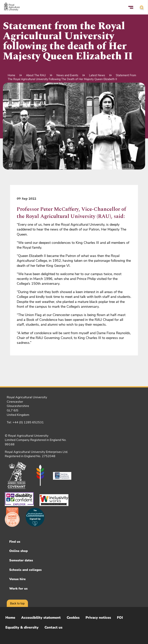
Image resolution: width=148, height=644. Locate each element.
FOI (120, 618)
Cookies (73, 618)
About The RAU (36, 75)
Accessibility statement (41, 618)
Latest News (97, 75)
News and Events (67, 75)
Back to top (17, 603)
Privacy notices (98, 618)
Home (11, 75)
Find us (15, 542)
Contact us (53, 627)
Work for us (18, 589)
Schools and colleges (25, 570)
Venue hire (17, 579)
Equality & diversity (22, 627)
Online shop (18, 551)
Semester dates (21, 560)
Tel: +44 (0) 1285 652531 (25, 422)
